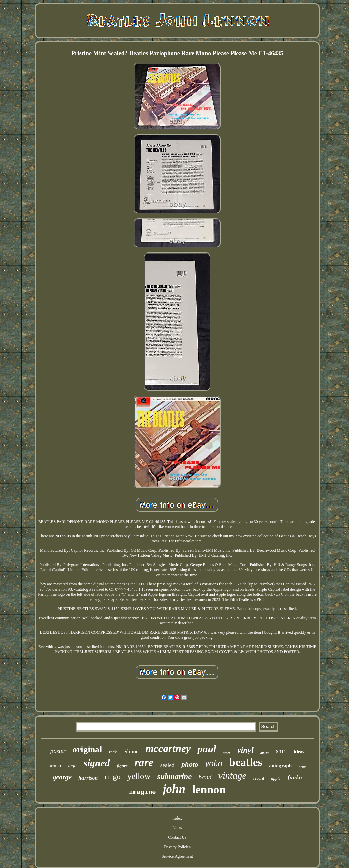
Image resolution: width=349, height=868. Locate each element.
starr (226, 753)
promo (55, 766)
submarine (175, 776)
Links (177, 828)
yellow (139, 776)
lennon (209, 789)
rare (144, 762)
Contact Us (177, 837)
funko (295, 777)
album (265, 753)
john (174, 789)
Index (177, 818)
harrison (88, 778)
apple (276, 778)
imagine (142, 792)
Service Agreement (177, 856)
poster (58, 751)
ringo (112, 776)
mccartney (168, 748)
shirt (282, 751)
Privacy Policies (177, 847)
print (302, 767)
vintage (232, 775)
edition (131, 751)
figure (122, 766)
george (62, 777)
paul (207, 749)
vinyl (245, 750)
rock (113, 752)
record (259, 778)
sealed (167, 765)
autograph (280, 766)
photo (190, 764)
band (205, 777)
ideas (299, 752)
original (87, 749)
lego (72, 766)
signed (97, 763)
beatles (246, 762)
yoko (214, 763)
